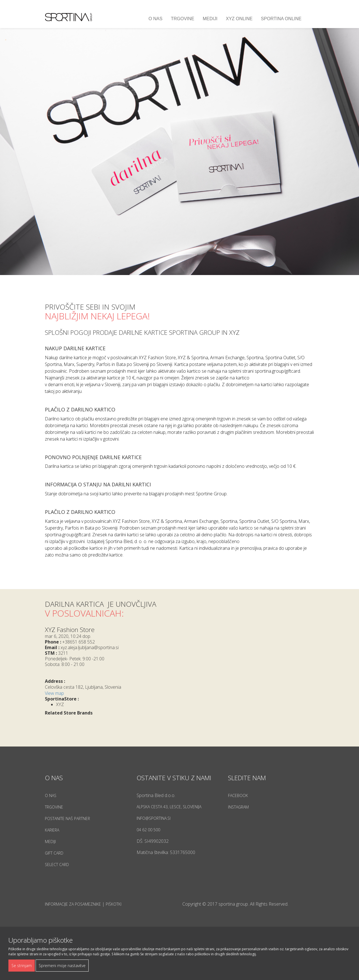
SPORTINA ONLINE (281, 19)
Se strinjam (22, 966)
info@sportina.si (154, 818)
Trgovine (183, 19)
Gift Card (54, 853)
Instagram (238, 807)
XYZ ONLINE (239, 19)
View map (54, 693)
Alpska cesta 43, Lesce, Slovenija (169, 807)
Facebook (238, 795)
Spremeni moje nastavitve (62, 966)
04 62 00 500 (148, 830)
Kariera (52, 830)
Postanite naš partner (67, 818)
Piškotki (114, 904)
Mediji (210, 19)
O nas (155, 19)
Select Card (57, 865)
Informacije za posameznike (73, 904)
